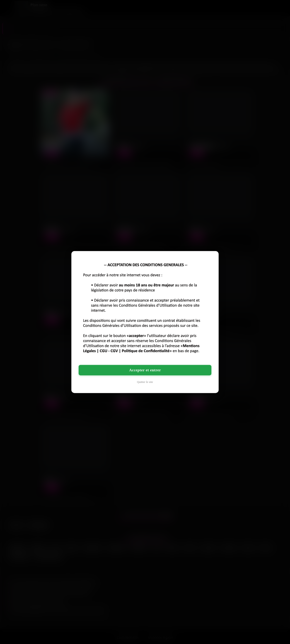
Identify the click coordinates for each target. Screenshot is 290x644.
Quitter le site (145, 382)
